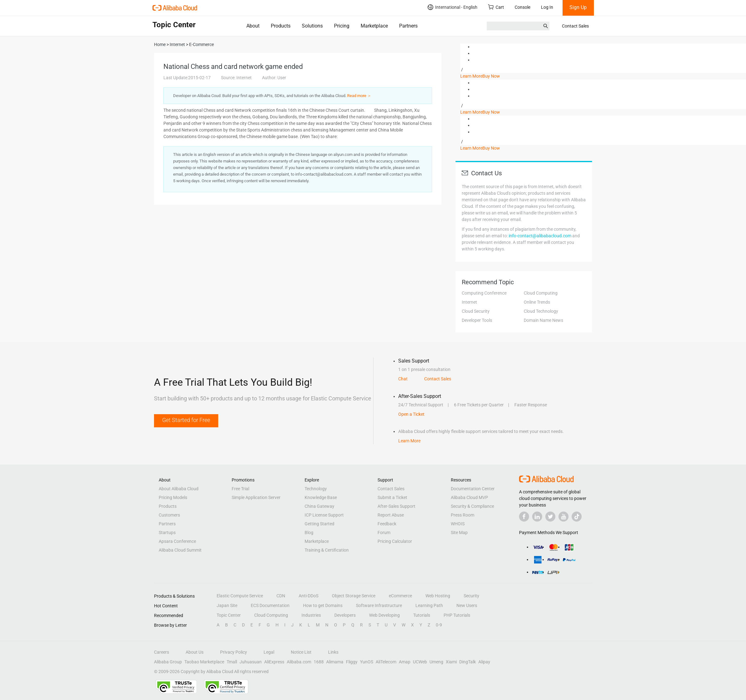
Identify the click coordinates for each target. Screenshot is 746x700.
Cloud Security (476, 311)
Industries (311, 615)
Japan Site (227, 605)
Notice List (301, 652)
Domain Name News (543, 320)
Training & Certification (327, 550)
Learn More (471, 76)
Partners (408, 26)
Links (333, 652)
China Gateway (319, 506)
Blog (309, 533)
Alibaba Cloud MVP (469, 497)
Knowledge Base (321, 497)
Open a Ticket (411, 414)
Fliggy (352, 662)
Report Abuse (391, 515)
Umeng (436, 662)
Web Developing (384, 615)
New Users (467, 605)
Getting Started (319, 524)
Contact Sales (575, 26)
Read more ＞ (359, 96)
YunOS (367, 662)
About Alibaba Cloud (179, 489)
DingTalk (468, 662)
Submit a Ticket (392, 497)
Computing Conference (484, 293)
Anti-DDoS (309, 596)
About (253, 26)
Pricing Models (173, 497)
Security (471, 596)
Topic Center (229, 615)
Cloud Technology (541, 311)
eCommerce (400, 596)
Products (281, 26)
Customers (169, 515)
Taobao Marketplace (204, 662)
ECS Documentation (270, 605)
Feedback (387, 524)
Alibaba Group (168, 662)
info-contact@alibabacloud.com (540, 236)
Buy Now (491, 76)
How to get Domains (323, 605)
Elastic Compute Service (240, 596)
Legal (269, 652)
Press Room (463, 515)
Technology (316, 489)
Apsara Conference (177, 541)
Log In (547, 7)
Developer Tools (477, 320)
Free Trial (240, 489)
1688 (319, 662)
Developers (345, 615)
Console (522, 7)
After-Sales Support (396, 506)
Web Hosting (438, 596)
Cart (496, 7)
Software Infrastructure (379, 605)
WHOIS (458, 524)
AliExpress (274, 662)
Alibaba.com (299, 662)
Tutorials (422, 615)
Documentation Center (473, 489)
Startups (167, 533)
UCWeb (420, 662)
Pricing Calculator (395, 541)
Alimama (335, 662)
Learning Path (429, 605)
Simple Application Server (256, 497)
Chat (403, 379)
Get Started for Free (186, 420)
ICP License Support (324, 515)
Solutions (312, 26)
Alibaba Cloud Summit (180, 550)
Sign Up (578, 7)
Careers (162, 652)
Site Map (459, 533)
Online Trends (537, 302)
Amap (405, 662)
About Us (195, 652)
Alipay (484, 662)
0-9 (439, 625)
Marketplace (374, 26)
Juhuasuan (251, 662)
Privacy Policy (234, 652)
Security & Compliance (472, 506)
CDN (281, 596)
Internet (469, 302)
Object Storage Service (354, 596)
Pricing (342, 26)
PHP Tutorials (457, 615)
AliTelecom (386, 662)
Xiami (451, 662)
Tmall (232, 662)
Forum (384, 533)
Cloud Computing (541, 293)
